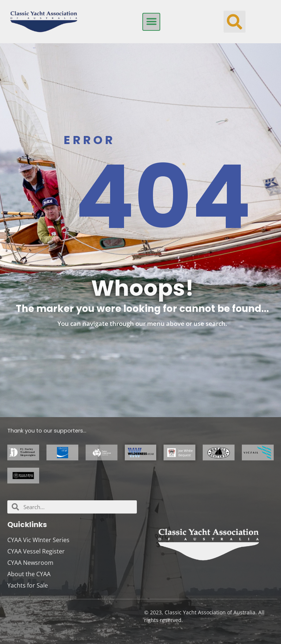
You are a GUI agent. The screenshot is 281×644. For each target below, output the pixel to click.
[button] (151, 22)
